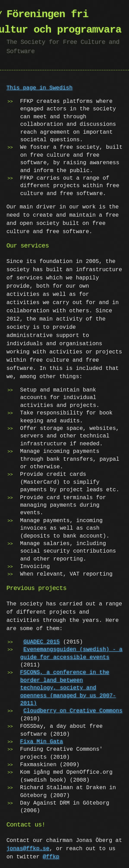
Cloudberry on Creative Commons (73, 711)
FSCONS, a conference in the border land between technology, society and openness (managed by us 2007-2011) (68, 688)
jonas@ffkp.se (28, 849)
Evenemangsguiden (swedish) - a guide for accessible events (71, 653)
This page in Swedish (40, 88)
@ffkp (51, 857)
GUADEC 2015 (42, 642)
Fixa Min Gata (41, 742)
